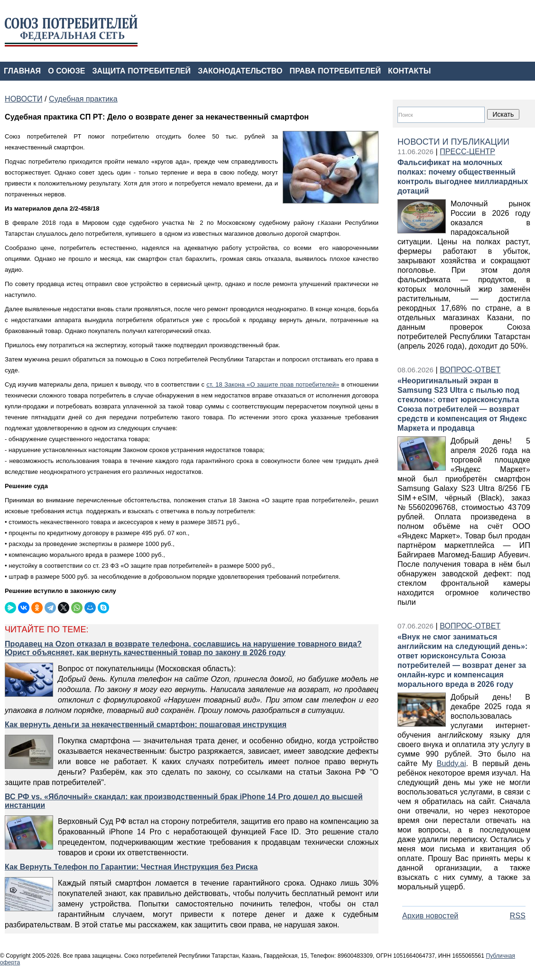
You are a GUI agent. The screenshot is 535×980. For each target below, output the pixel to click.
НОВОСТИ (23, 99)
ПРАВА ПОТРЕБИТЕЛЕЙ (336, 71)
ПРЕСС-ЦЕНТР (467, 152)
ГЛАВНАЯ (22, 71)
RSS (518, 916)
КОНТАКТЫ (409, 71)
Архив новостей (430, 916)
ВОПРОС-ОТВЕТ (470, 370)
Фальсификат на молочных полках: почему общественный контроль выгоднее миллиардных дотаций (463, 177)
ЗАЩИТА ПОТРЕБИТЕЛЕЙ (142, 71)
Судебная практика (83, 99)
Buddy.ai (452, 763)
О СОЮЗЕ (66, 71)
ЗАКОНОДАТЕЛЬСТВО (240, 71)
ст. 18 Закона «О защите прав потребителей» (273, 384)
